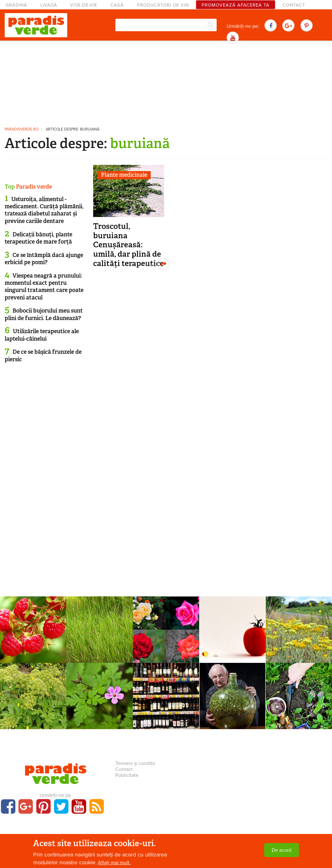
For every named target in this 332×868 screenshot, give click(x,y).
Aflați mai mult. (114, 863)
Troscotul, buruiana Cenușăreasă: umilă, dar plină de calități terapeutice (128, 245)
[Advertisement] (166, 83)
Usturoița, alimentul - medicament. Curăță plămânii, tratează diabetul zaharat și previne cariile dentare (44, 210)
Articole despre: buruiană (73, 129)
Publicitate (127, 775)
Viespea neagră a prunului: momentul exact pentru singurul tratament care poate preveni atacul (44, 287)
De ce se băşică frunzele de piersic (43, 355)
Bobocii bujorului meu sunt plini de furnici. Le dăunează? (44, 314)
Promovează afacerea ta (236, 5)
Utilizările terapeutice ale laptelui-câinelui (42, 335)
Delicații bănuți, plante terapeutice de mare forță (38, 238)
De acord (282, 850)
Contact (294, 5)
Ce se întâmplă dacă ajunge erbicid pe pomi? (44, 259)
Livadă (49, 5)
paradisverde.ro (22, 129)
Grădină (16, 5)
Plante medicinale (124, 175)
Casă (117, 5)
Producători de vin (163, 5)
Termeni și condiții (135, 763)
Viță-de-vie (84, 5)
